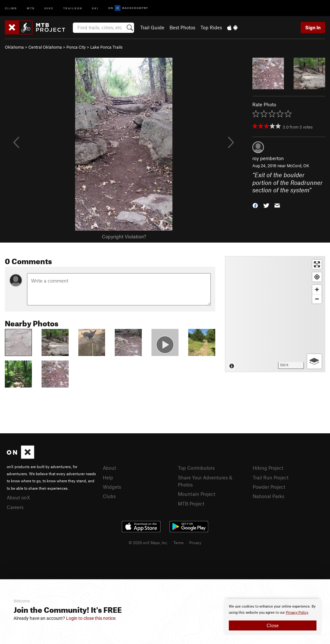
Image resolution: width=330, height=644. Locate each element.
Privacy (195, 543)
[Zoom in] (317, 289)
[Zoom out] (317, 299)
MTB (31, 8)
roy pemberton (268, 158)
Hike (49, 8)
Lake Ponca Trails (106, 47)
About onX (18, 497)
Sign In (313, 27)
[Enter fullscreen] (317, 264)
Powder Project (269, 487)
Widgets (112, 487)
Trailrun (73, 8)
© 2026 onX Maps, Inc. (148, 543)
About (109, 468)
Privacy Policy (297, 613)
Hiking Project (268, 468)
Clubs (109, 496)
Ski (95, 8)
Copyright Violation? (124, 236)
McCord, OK (298, 166)
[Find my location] (317, 277)
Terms (179, 543)
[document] (273, 617)
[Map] (275, 314)
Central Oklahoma (45, 47)
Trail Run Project (271, 477)
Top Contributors (196, 468)
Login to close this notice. (91, 618)
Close (273, 625)
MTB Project (191, 504)
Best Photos (182, 27)
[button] (255, 205)
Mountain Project (197, 494)
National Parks (268, 496)
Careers (15, 507)
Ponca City (76, 47)
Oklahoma (14, 47)
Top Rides (211, 27)
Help (108, 477)
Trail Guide (152, 27)
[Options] (314, 361)
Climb (11, 8)
